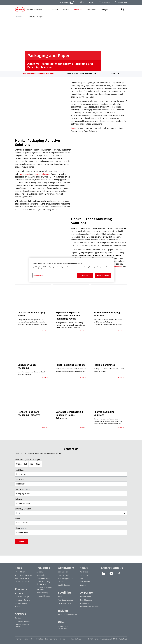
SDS (31, 464)
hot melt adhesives (42, 174)
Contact (74, 128)
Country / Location (23, 509)
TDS (26, 464)
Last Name (20, 480)
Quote (19, 464)
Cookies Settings (75, 639)
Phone (21, 528)
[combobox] (71, 503)
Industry (19, 499)
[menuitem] (55, 10)
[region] (72, 270)
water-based (25, 174)
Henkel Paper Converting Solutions (82, 73)
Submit (22, 541)
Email (17, 519)
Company (23, 489)
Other (38, 464)
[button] (123, 10)
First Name (20, 470)
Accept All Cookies (103, 275)
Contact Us (114, 73)
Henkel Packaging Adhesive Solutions (38, 73)
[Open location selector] (86, 2)
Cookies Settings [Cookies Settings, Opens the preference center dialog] (38, 275)
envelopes (118, 267)
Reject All (85, 275)
